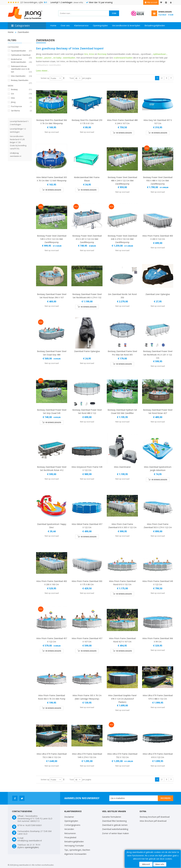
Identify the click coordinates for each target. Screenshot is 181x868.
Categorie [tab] (13, 47)
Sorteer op (45, 78)
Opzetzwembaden (21, 51)
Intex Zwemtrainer (122, 467)
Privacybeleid (70, 837)
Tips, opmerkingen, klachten (77, 850)
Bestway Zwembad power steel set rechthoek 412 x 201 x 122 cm (158, 355)
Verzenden (69, 829)
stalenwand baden (123, 58)
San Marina (21, 111)
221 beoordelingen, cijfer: (34, 2)
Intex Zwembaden (21, 76)
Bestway (102, 54)
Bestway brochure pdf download (155, 817)
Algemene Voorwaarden (75, 854)
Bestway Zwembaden (21, 80)
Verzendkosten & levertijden (126, 25)
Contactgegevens (72, 825)
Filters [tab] (12, 40)
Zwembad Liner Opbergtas (158, 294)
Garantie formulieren (112, 817)
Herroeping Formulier (74, 846)
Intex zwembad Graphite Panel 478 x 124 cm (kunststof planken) (122, 699)
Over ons (65, 25)
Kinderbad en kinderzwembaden (21, 61)
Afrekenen (166, 2)
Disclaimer (69, 817)
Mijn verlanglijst (161, 2)
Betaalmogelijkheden (155, 25)
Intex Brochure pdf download (153, 821)
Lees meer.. (42, 71)
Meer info (160, 864)
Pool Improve (21, 106)
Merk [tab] (11, 86)
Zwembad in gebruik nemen (115, 825)
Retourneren (70, 833)
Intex (92, 54)
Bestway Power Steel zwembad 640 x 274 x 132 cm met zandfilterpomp (122, 239)
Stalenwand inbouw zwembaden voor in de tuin (21, 69)
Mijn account (152, 2)
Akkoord (146, 864)
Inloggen (171, 2)
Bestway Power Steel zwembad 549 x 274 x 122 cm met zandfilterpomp (52, 239)
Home (53, 25)
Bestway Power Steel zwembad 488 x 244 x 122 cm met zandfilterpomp (122, 181)
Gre (86, 54)
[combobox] (84, 13)
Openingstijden (100, 25)
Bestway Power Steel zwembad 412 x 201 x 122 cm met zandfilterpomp (87, 239)
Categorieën (22, 26)
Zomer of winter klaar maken (115, 833)
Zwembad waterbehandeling (115, 829)
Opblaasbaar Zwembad (21, 55)
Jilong (21, 102)
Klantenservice (81, 25)
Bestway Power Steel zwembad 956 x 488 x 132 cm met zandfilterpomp (158, 181)
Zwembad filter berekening (114, 821)
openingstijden (31, 847)
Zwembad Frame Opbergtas (87, 351)
